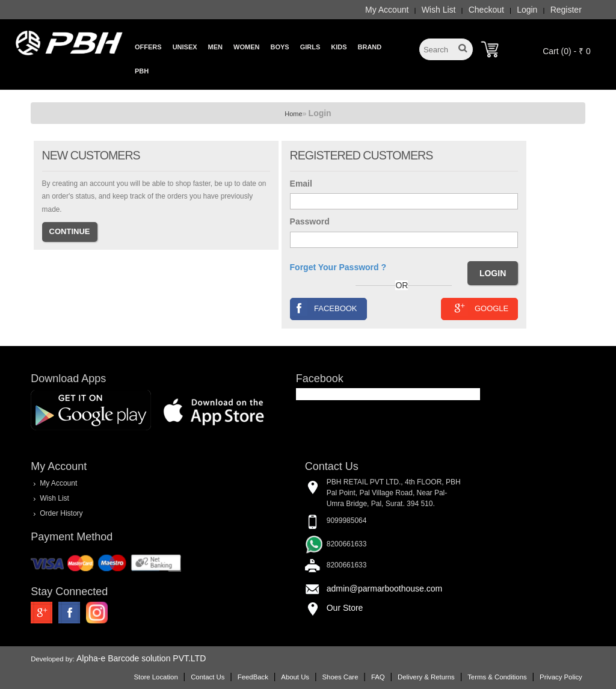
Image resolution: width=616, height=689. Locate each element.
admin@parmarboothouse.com (384, 589)
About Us (295, 677)
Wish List (439, 10)
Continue (70, 231)
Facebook (324, 308)
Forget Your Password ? (338, 267)
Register (566, 10)
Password (310, 221)
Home (293, 114)
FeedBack (253, 677)
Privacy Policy (561, 677)
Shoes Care (340, 677)
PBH (142, 71)
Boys (279, 47)
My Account (387, 10)
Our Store (345, 608)
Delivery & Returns (426, 677)
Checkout (486, 10)
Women (246, 47)
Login (527, 10)
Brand (370, 47)
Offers (148, 47)
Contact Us (208, 677)
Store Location (156, 677)
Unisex (185, 47)
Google (480, 308)
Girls (310, 47)
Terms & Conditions (497, 677)
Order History (61, 513)
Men (215, 47)
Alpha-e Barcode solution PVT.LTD (141, 658)
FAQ (378, 677)
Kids (339, 47)
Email (301, 184)
